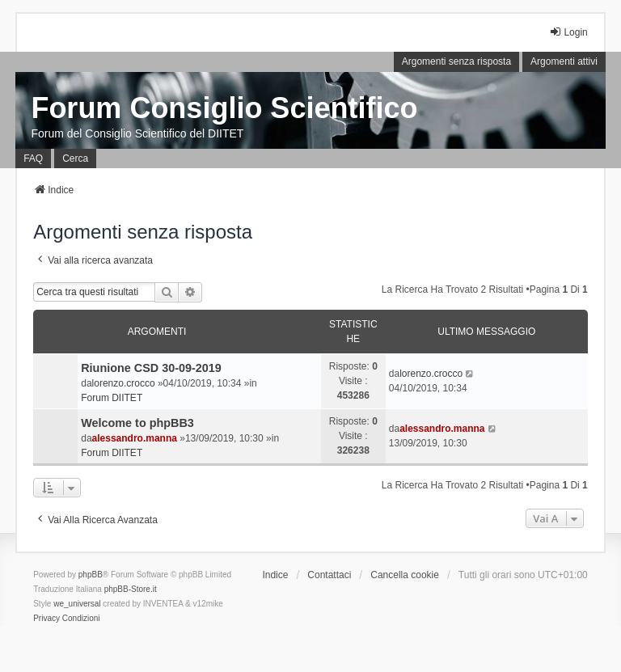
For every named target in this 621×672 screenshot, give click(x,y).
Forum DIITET (112, 398)
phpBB (91, 575)
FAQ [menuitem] (33, 158)
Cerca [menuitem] (75, 158)
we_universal (77, 604)
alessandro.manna (135, 438)
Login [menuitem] (568, 32)
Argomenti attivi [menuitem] (564, 61)
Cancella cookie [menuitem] (405, 575)
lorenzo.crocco (124, 383)
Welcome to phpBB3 (137, 423)
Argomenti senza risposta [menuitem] (456, 61)
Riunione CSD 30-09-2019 (151, 368)
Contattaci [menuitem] (329, 575)
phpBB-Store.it (131, 589)
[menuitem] (46, 619)
